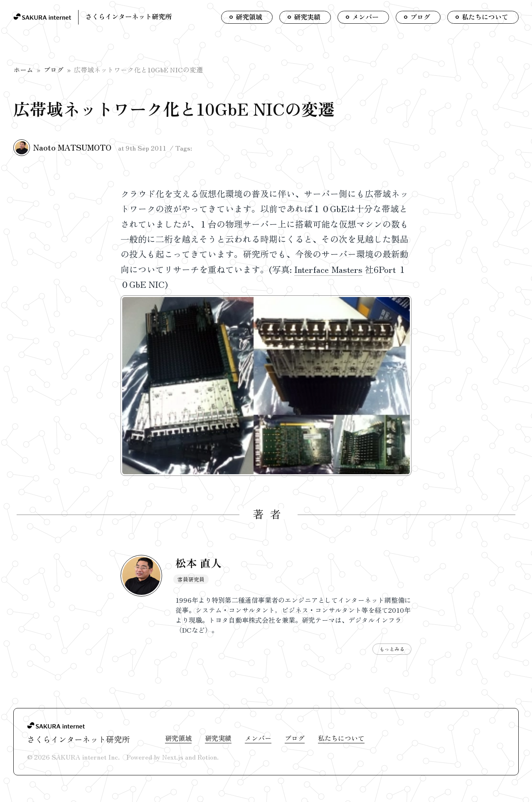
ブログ (54, 69)
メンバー (258, 738)
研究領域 (178, 738)
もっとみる (392, 649)
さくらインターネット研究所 (128, 16)
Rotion (207, 757)
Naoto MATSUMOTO (72, 147)
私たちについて (341, 738)
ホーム (23, 69)
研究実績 (218, 738)
